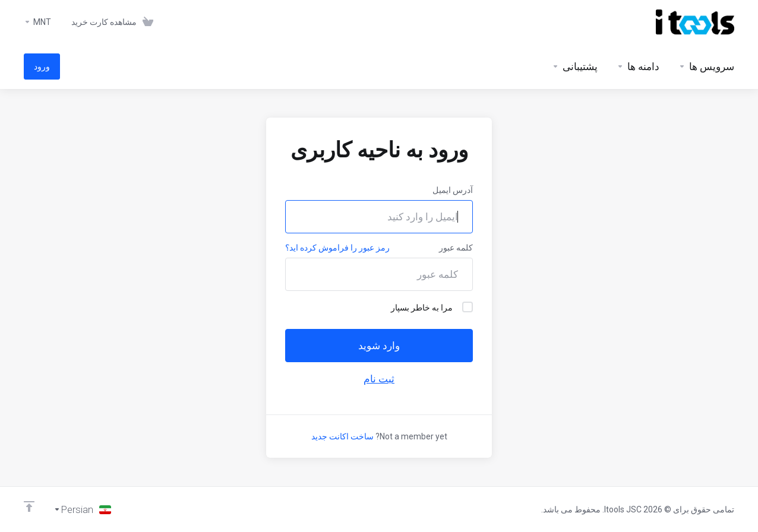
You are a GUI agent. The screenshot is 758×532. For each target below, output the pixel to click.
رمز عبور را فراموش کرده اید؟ (337, 248)
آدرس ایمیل (453, 190)
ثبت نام (379, 379)
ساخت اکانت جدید (342, 436)
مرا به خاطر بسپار (432, 307)
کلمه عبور (456, 248)
